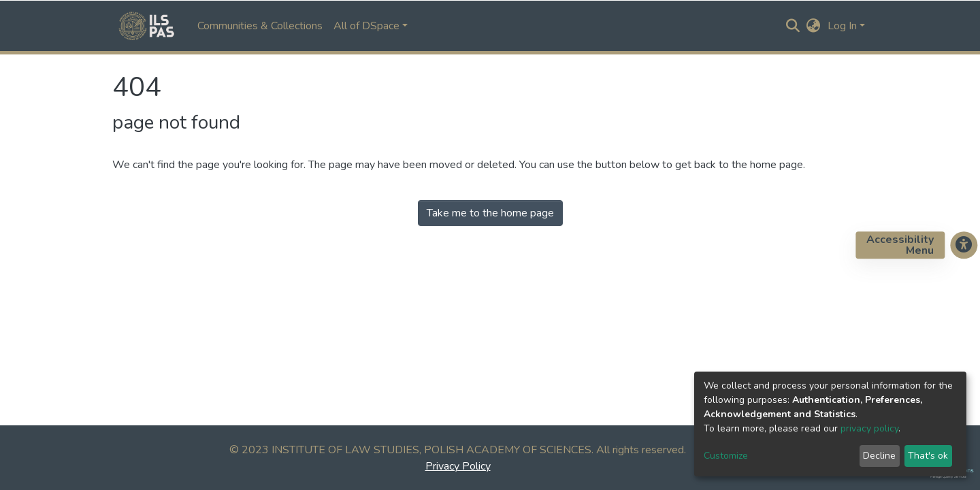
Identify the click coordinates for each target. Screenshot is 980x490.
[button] (814, 26)
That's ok (928, 456)
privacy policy (869, 428)
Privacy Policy (458, 466)
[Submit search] (793, 26)
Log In (842, 26)
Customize (726, 456)
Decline (879, 456)
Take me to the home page (490, 213)
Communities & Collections (260, 26)
